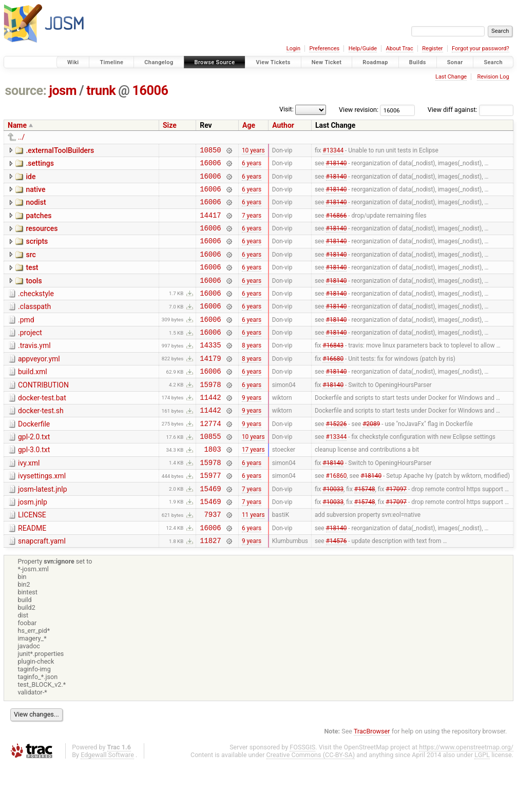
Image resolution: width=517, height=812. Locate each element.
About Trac (400, 49)
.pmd (26, 340)
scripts (37, 252)
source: (26, 91)
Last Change (451, 77)
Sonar (455, 62)
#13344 (333, 151)
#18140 (337, 166)
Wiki (73, 62)
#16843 (333, 370)
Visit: (286, 109)
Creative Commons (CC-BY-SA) (311, 803)
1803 (212, 486)
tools (34, 296)
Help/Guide (363, 49)
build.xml (33, 398)
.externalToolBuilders (60, 150)
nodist (36, 208)
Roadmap (375, 62)
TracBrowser (372, 779)
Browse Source (215, 62)
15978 (210, 413)
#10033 (333, 530)
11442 (210, 428)
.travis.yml (34, 369)
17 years (253, 486)
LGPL (482, 803)
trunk (101, 91)
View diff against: (471, 110)
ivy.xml (29, 500)
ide (31, 180)
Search (493, 62)
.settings (40, 165)
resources (42, 238)
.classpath (34, 325)
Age (249, 125)
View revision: (359, 110)
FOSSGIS (302, 795)
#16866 (337, 224)
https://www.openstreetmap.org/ (466, 795)
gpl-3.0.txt (34, 485)
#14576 (337, 588)
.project (30, 354)
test (32, 281)
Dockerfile (34, 456)
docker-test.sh (41, 441)
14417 (210, 224)
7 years (252, 224)
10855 (210, 471)
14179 (210, 384)
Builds (418, 62)
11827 (210, 588)
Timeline (111, 62)
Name (17, 125)
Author (283, 125)
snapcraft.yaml (42, 587)
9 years (252, 428)
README (32, 573)
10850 (210, 151)
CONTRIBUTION (43, 413)
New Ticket (327, 62)
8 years (252, 370)
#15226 (337, 457)
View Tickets (273, 62)
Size (170, 125)
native (35, 194)
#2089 (371, 457)
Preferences (324, 49)
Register (432, 49)
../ (21, 137)
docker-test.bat (42, 427)
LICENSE (32, 558)
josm (63, 91)
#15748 (365, 530)
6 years (252, 166)
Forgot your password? (481, 49)
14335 (210, 369)
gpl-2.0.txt (34, 471)
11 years (253, 559)
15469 (210, 530)
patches (39, 223)
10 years (253, 151)
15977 (210, 515)
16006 (150, 91)
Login (293, 49)
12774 (210, 457)
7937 (212, 559)
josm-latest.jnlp (43, 529)
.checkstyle (36, 311)
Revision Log (493, 77)
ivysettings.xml (42, 514)
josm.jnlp (33, 544)
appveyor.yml (39, 383)
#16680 (333, 384)
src (31, 267)
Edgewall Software (107, 803)
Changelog (159, 62)
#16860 (337, 515)
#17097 (396, 530)
